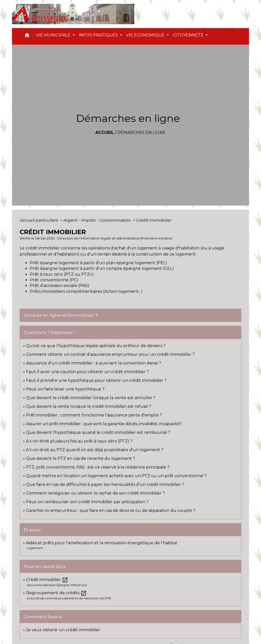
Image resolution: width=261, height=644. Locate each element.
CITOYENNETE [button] (189, 35)
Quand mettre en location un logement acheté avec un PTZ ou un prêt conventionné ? (116, 476)
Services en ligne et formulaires (59, 315)
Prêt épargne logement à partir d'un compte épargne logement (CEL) (102, 268)
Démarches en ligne (141, 132)
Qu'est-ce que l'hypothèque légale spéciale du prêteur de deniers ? (96, 346)
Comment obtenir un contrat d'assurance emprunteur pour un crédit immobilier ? (110, 354)
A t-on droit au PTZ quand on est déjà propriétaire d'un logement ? (95, 450)
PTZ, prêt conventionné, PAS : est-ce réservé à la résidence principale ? (98, 467)
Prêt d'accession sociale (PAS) (60, 286)
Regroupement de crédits (56, 593)
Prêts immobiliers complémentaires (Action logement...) (86, 291)
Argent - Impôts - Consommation (97, 220)
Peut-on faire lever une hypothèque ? (65, 389)
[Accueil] (73, 14)
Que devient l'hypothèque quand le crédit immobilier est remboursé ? (98, 432)
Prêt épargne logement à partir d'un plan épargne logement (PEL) (99, 263)
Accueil (105, 132)
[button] (27, 36)
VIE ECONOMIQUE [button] (146, 35)
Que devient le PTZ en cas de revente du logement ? (81, 458)
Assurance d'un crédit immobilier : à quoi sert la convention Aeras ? (94, 363)
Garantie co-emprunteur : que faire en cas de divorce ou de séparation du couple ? (111, 510)
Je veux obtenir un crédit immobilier (63, 630)
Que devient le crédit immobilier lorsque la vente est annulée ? (91, 398)
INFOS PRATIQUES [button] (99, 35)
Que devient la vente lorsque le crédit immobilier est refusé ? (89, 406)
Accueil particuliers (39, 220)
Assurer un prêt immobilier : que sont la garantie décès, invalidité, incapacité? (104, 424)
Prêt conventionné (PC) (54, 280)
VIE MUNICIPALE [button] (54, 35)
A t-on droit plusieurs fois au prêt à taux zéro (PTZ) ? (79, 441)
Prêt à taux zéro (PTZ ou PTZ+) (62, 274)
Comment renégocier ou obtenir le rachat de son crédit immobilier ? (95, 493)
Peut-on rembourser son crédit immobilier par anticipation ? (87, 502)
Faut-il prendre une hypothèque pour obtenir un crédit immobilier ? (96, 380)
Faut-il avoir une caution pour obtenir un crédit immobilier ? (87, 372)
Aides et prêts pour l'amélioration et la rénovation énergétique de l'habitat (102, 543)
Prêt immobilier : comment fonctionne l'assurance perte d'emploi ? (94, 415)
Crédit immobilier (154, 220)
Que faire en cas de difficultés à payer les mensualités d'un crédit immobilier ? (105, 484)
